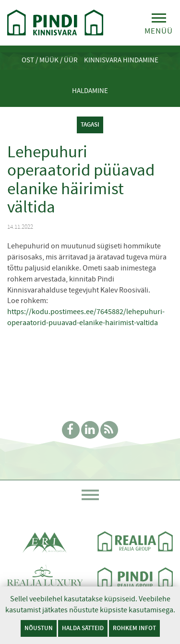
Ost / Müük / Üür (50, 60)
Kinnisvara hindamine (121, 60)
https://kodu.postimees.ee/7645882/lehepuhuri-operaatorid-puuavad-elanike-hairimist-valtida (86, 317)
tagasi (90, 124)
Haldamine (90, 91)
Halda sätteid (83, 628)
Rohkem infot (134, 628)
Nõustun (39, 628)
